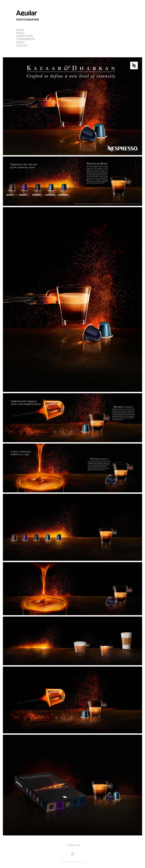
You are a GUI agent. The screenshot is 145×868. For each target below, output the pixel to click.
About (21, 42)
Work (20, 30)
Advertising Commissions (25, 38)
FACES (20, 33)
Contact (22, 46)
